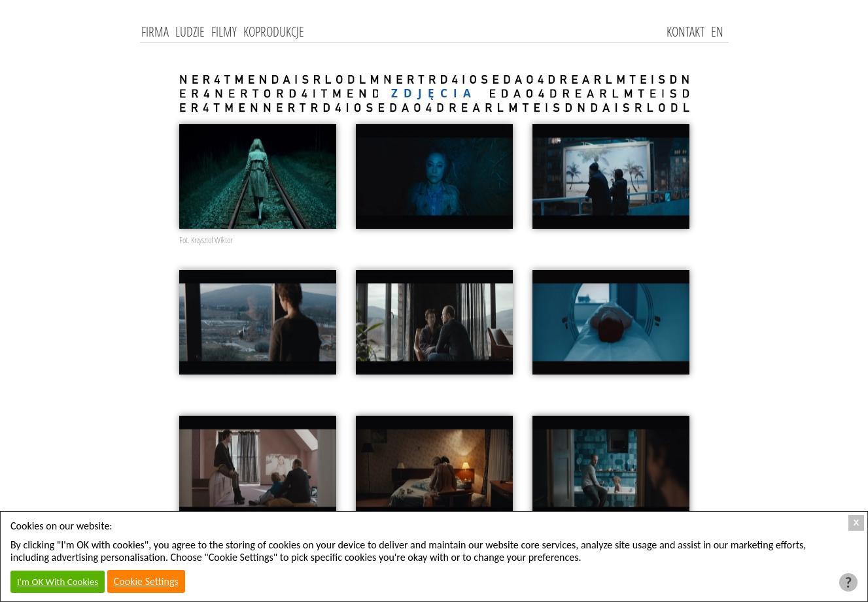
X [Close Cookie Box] (857, 523)
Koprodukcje (274, 31)
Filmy (224, 31)
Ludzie (190, 31)
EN (717, 31)
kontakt (686, 31)
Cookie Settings (146, 581)
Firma (155, 31)
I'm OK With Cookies (58, 582)
